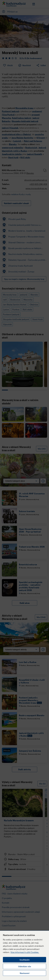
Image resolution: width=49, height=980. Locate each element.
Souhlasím (25, 960)
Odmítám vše (25, 966)
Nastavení (25, 973)
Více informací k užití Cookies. (25, 952)
